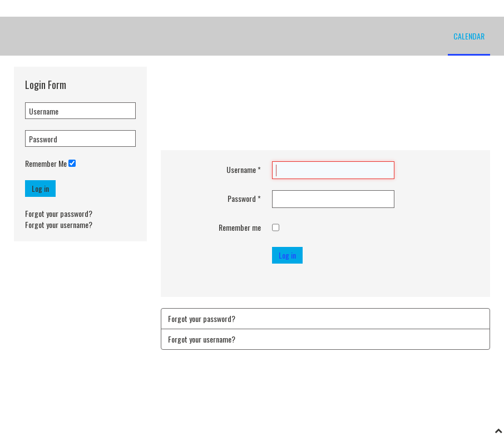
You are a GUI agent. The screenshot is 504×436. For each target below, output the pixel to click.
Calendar (469, 36)
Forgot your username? (59, 224)
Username (244, 170)
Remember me (240, 227)
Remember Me (46, 163)
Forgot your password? (59, 213)
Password (244, 199)
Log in (40, 188)
